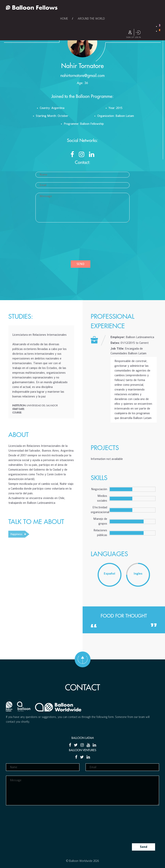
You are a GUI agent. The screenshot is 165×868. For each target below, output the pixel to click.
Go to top (83, 659)
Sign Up (130, 32)
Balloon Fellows (32, 8)
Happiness (16, 534)
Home (64, 19)
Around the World (91, 19)
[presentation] (52, 243)
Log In (138, 32)
